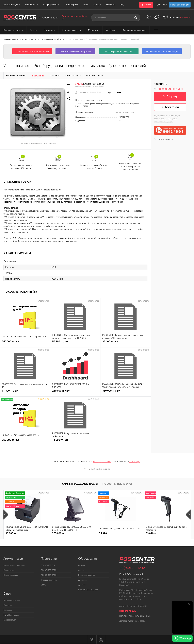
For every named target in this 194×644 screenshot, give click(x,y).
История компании (12, 600)
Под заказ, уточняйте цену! (168, 89)
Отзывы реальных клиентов (119, 51)
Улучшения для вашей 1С (51, 39)
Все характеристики (124, 112)
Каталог (82, 565)
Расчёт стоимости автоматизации (162, 51)
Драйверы (83, 580)
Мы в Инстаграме (11, 615)
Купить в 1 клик (170, 107)
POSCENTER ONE (48, 565)
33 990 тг (151, 533)
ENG (159, 5)
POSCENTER (124, 117)
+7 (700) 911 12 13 (49, 18)
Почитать (111, 5)
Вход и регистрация (180, 5)
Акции (86, 5)
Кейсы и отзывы (11, 575)
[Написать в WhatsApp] (182, 639)
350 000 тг (111, 392)
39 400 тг (110, 343)
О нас (97, 5)
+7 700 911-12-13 (102, 462)
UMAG (44, 585)
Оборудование (51, 5)
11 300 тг (10, 392)
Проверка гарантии (86, 575)
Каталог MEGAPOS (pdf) (88, 590)
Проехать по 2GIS (128, 611)
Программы (32, 5)
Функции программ (49, 580)
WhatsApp (135, 462)
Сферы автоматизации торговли (75, 51)
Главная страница (11, 39)
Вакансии (8, 610)
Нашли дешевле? (164, 139)
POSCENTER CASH (49, 575)
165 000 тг (58, 533)
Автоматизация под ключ (14, 565)
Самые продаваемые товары (80, 484)
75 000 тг (60, 441)
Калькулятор (9, 570)
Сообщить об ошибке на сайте (97, 469)
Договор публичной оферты (132, 621)
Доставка (82, 585)
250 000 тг (11, 343)
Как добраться (10, 620)
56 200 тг (60, 343)
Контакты (8, 605)
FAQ (122, 5)
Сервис (81, 570)
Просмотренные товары (117, 484)
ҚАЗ (165, 5)
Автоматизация (12, 5)
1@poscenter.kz (136, 574)
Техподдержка (71, 5)
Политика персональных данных (135, 616)
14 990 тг (104, 533)
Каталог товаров (14, 30)
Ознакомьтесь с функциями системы (32, 51)
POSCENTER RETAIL (49, 570)
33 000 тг (11, 533)
